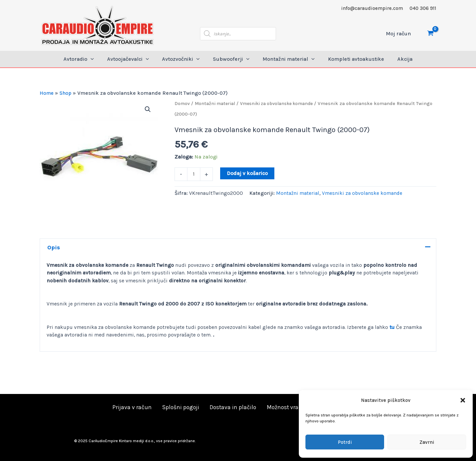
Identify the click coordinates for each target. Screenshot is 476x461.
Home (47, 93)
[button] (463, 400)
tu (396, 330)
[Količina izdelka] (194, 175)
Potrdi (345, 442)
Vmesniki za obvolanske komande (283, 104)
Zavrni (427, 442)
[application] (99, 59)
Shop (67, 93)
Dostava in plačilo (231, 407)
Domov (182, 104)
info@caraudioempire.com (372, 8)
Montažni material (217, 104)
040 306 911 (423, 8)
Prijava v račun (134, 407)
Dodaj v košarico (248, 173)
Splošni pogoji (180, 407)
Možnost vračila (284, 407)
